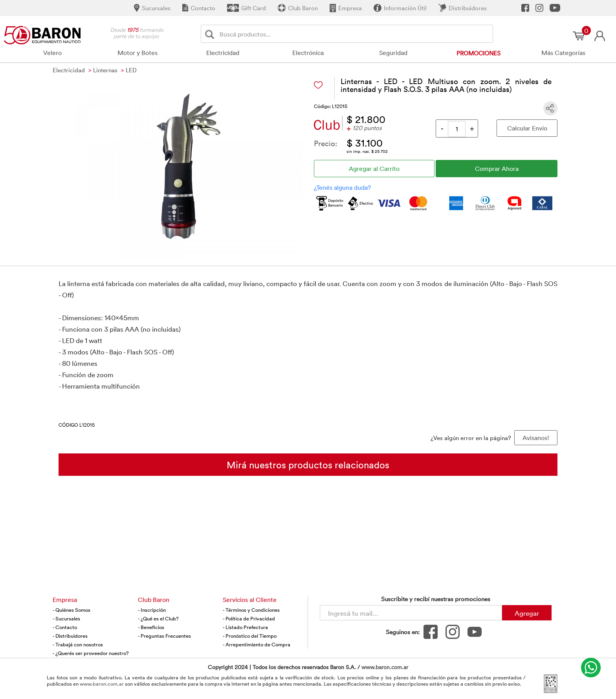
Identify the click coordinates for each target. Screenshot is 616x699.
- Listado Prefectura (245, 627)
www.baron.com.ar (385, 667)
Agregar (527, 613)
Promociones (478, 53)
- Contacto (65, 627)
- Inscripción (152, 610)
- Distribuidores (70, 636)
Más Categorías (563, 53)
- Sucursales (66, 618)
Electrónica (308, 53)
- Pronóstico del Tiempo (250, 636)
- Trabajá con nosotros (78, 644)
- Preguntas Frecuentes (164, 636)
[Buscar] (211, 34)
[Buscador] (355, 34)
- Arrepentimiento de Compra (257, 644)
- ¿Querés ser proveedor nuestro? (91, 653)
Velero (52, 53)
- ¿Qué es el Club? (158, 618)
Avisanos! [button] (536, 438)
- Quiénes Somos (71, 610)
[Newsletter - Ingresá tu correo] (411, 613)
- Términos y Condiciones (251, 610)
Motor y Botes (137, 53)
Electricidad (223, 53)
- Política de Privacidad (249, 618)
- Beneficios (151, 627)
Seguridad (393, 53)
